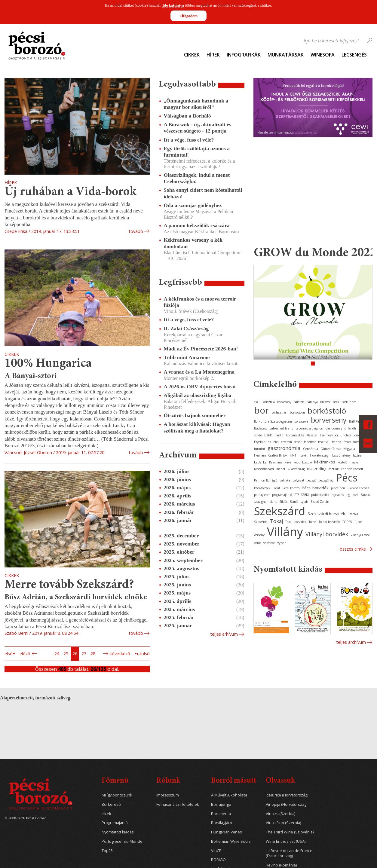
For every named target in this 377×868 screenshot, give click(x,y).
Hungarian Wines (227, 832)
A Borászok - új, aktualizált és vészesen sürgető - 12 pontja (197, 128)
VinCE (216, 851)
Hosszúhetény (340, 455)
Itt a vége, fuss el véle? (189, 140)
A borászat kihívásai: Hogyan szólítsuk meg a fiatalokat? (197, 427)
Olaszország (296, 469)
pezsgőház (326, 480)
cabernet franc (281, 428)
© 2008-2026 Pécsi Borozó (25, 818)
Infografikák (244, 55)
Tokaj (276, 521)
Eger (323, 435)
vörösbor (269, 543)
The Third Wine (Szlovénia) (290, 832)
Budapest (261, 428)
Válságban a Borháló (187, 116)
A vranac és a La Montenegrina (199, 372)
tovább (136, 231)
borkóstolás (297, 412)
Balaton (299, 402)
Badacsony (284, 402)
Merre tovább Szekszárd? (69, 585)
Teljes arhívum (224, 634)
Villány (285, 532)
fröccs (347, 442)
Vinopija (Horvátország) (287, 804)
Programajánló (115, 823)
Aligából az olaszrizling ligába (197, 395)
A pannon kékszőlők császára (196, 225)
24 (57, 654)
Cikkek (192, 55)
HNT (293, 455)
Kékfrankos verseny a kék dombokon (193, 243)
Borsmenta (221, 814)
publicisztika (320, 495)
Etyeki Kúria (263, 442)
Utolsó (143, 654)
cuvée (258, 435)
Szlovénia (261, 522)
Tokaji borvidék (296, 522)
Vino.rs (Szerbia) (280, 814)
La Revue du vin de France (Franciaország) (289, 853)
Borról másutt (234, 781)
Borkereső (111, 804)
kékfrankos (325, 462)
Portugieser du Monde (122, 841)
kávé (288, 462)
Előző (25, 654)
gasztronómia (284, 448)
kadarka (260, 462)
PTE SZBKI (302, 495)
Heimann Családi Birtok (271, 455)
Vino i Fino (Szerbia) (283, 823)
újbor (358, 522)
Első (9, 654)
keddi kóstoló (303, 462)
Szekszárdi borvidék (326, 514)
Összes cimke (353, 549)
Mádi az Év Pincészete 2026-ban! (201, 349)
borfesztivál (279, 412)
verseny (259, 535)
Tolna (313, 522)
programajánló (282, 495)
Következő (120, 654)
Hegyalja (349, 449)
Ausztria (269, 402)
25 (66, 654)
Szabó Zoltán (320, 502)
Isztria (357, 455)
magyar (355, 462)
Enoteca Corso (350, 435)
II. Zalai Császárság (186, 329)
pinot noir (338, 488)
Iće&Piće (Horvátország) (287, 795)
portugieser (262, 495)
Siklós (283, 502)
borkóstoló (327, 411)
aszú (257, 402)
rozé (355, 495)
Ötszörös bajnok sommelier (195, 415)
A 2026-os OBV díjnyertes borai (199, 387)
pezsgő (311, 480)
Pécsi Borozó (291, 488)
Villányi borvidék (327, 534)
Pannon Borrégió (266, 480)
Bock (336, 402)
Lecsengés (354, 55)
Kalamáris (276, 462)
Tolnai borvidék (329, 522)
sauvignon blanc (265, 502)
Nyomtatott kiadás (118, 832)
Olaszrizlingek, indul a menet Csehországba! (197, 178)
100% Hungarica (48, 364)
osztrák (334, 469)
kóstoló (342, 462)
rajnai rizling (341, 495)
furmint (260, 449)
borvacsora (301, 421)
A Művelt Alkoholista (229, 795)
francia (337, 442)
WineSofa (323, 55)
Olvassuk (280, 781)
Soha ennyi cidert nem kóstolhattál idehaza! (203, 193)
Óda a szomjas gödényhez (193, 205)
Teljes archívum (351, 642)
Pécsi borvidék (315, 488)
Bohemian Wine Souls (231, 841)
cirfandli (350, 428)
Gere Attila (311, 449)
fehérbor (310, 442)
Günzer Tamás (331, 449)
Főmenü (115, 781)
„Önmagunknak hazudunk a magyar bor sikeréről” (196, 104)
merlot (281, 469)
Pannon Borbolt (352, 469)
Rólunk (168, 781)
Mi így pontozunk (117, 795)
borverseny (329, 420)
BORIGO (218, 860)
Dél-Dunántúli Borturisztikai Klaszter (291, 435)
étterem (287, 442)
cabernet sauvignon (310, 428)
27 (84, 654)
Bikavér (325, 402)
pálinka (285, 480)
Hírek (213, 55)
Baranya (312, 402)
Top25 (107, 851)
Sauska (366, 495)
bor (262, 410)
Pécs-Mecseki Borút (267, 488)
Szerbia (353, 514)
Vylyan (282, 543)
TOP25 (347, 522)
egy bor (333, 435)
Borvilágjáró (222, 823)
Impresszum (168, 795)
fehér (298, 442)
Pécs (347, 478)
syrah (304, 502)
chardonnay (334, 428)
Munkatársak (286, 55)
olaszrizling (317, 469)
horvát (303, 455)
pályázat (298, 480)
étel (276, 442)
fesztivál (324, 442)
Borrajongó (221, 804)
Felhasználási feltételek (178, 804)
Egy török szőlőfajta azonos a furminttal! (197, 152)
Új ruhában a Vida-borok (70, 192)
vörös (257, 543)
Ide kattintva (173, 5)
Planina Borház (358, 488)
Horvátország (319, 455)
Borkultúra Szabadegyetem (273, 421)
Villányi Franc (360, 535)
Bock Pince (349, 402)
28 (93, 654)
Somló (294, 502)
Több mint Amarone (187, 357)
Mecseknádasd (264, 469)
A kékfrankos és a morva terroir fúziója (200, 302)
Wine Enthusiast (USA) (286, 841)
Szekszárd (280, 511)
